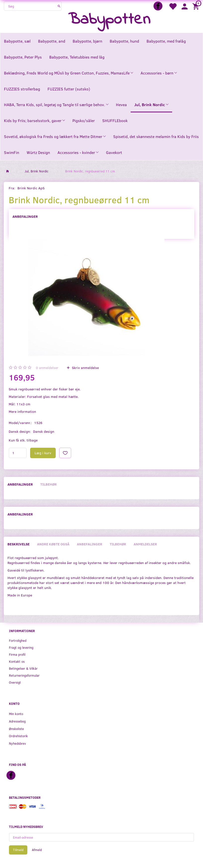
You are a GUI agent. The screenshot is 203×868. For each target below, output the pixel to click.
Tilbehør (49, 484)
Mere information (22, 411)
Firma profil (17, 654)
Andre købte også (53, 544)
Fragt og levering (21, 647)
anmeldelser (47, 368)
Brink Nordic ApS (31, 188)
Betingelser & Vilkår (23, 668)
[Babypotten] (109, 20)
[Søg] (59, 6)
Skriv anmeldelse (85, 368)
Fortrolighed (18, 640)
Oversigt (15, 682)
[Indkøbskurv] (197, 6)
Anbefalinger (25, 216)
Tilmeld (18, 850)
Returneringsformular (24, 675)
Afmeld (37, 850)
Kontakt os (17, 661)
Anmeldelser (145, 544)
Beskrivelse (19, 544)
